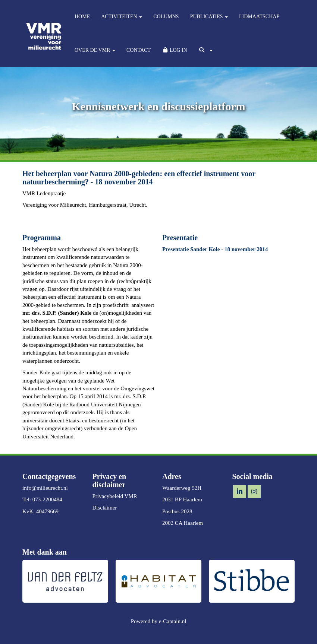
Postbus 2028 (177, 511)
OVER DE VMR (95, 50)
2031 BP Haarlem (182, 499)
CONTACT (139, 50)
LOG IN (175, 50)
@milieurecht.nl (45, 488)
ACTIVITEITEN (122, 17)
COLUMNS (166, 17)
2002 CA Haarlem (183, 523)
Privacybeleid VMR (115, 496)
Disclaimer (105, 508)
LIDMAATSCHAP (259, 17)
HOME (82, 17)
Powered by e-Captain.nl (159, 621)
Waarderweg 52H (182, 488)
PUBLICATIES (209, 17)
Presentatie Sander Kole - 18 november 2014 (215, 249)
